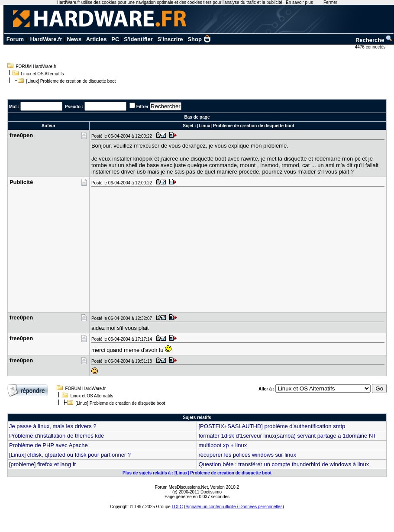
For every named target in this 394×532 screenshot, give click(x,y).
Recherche (374, 40)
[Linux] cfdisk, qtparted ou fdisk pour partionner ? (70, 455)
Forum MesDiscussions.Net (181, 487)
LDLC (178, 507)
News (74, 39)
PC (115, 39)
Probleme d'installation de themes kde (57, 436)
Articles (97, 39)
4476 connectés (371, 47)
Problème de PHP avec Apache (48, 445)
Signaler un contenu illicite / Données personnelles (234, 507)
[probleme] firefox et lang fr (43, 464)
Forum (15, 39)
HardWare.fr (46, 39)
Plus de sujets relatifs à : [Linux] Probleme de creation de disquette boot (197, 473)
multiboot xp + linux (223, 445)
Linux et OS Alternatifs (43, 74)
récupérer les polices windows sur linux (247, 455)
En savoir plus (299, 2)
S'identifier (138, 39)
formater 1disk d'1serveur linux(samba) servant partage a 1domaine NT (287, 436)
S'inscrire (170, 39)
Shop (199, 39)
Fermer (330, 2)
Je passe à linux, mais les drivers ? (53, 426)
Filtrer (142, 107)
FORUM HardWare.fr (36, 66)
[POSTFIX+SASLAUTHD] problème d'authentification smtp (272, 426)
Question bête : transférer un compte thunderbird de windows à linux (284, 464)
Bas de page (197, 117)
